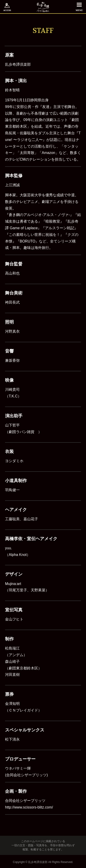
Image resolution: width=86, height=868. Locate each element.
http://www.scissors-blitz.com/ (29, 807)
